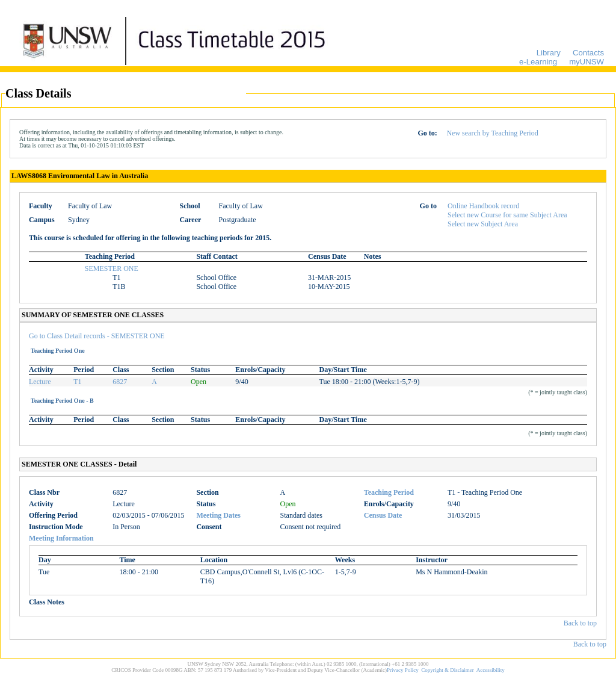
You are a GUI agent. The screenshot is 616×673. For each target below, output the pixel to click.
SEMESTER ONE (112, 268)
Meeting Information (61, 538)
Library (549, 53)
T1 (77, 382)
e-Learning (538, 62)
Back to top (580, 623)
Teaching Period (389, 492)
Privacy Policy (403, 670)
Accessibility (491, 670)
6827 (120, 382)
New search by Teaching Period (492, 133)
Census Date (383, 515)
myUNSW (587, 62)
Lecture (40, 382)
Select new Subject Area (483, 224)
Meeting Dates (218, 515)
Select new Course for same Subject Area (507, 215)
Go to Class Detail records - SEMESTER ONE (97, 336)
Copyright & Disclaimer (448, 670)
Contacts (588, 53)
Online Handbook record (483, 206)
